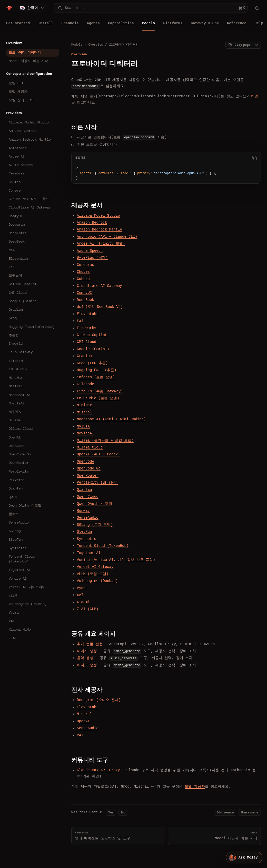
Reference (237, 23)
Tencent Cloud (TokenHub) (22, 559)
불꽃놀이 (15, 276)
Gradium (16, 310)
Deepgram (17, 225)
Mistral (16, 386)
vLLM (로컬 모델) (93, 574)
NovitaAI (17, 403)
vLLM (13, 595)
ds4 (12, 250)
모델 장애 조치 (21, 100)
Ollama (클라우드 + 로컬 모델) (105, 440)
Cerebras (17, 173)
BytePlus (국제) (92, 258)
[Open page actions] (256, 45)
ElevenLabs (19, 259)
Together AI (20, 570)
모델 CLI (16, 83)
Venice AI (18, 579)
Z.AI (13, 638)
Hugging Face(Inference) (32, 327)
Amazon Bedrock (23, 131)
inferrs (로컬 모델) (96, 377)
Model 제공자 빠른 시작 (28, 61)
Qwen (13, 497)
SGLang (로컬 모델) (95, 525)
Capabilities (121, 23)
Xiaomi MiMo (20, 630)
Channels (70, 23)
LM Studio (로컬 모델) (98, 398)
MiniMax (16, 378)
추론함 (14, 335)
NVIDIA (15, 412)
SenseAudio (19, 522)
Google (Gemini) (24, 301)
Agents (93, 23)
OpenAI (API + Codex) (98, 454)
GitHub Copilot (23, 284)
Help (259, 23)
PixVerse (17, 480)
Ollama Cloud (21, 429)
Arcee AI (17, 156)
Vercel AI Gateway (95, 567)
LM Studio (18, 369)
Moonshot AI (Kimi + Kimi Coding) (111, 419)
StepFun (16, 540)
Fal (12, 267)
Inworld (16, 344)
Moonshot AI (20, 395)
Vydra (14, 613)
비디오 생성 (87, 665)
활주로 (14, 514)
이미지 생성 (87, 651)
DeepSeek (17, 242)
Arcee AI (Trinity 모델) (101, 243)
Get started (18, 23)
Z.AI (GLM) (88, 609)
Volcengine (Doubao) (28, 604)
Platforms (173, 23)
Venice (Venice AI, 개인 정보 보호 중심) (116, 560)
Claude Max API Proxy (98, 770)
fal (80, 321)
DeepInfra (18, 233)
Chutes (15, 182)
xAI (12, 621)
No (123, 812)
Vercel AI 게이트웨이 (27, 587)
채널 (254, 96)
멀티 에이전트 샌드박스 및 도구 (118, 835)
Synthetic (18, 548)
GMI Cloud (18, 293)
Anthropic (18, 148)
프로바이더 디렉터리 (25, 53)
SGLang (15, 531)
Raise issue (250, 812)
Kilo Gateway (21, 352)
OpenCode (17, 446)
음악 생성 (85, 658)
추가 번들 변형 (90, 644)
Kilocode (86, 384)
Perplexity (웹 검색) (97, 482)
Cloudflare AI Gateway (30, 207)
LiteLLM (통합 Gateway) (100, 391)
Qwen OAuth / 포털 (25, 506)
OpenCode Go (20, 454)
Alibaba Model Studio (29, 122)
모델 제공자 (18, 92)
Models (149, 23)
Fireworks (87, 328)
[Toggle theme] (257, 8)
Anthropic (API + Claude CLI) (107, 237)
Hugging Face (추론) (97, 370)
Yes (111, 812)
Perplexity (19, 472)
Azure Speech (21, 165)
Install (46, 23)
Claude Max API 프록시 (29, 199)
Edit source (225, 812)
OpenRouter (19, 463)
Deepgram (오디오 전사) (99, 700)
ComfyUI (16, 216)
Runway (83, 511)
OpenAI (15, 437)
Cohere (15, 191)
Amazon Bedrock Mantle (30, 140)
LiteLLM (16, 361)
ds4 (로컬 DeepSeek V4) (100, 307)
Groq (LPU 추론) (92, 363)
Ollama (15, 420)
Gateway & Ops (205, 23)
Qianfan (16, 488)
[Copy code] (254, 158)
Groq (13, 318)
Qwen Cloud (88, 496)
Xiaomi (83, 602)
